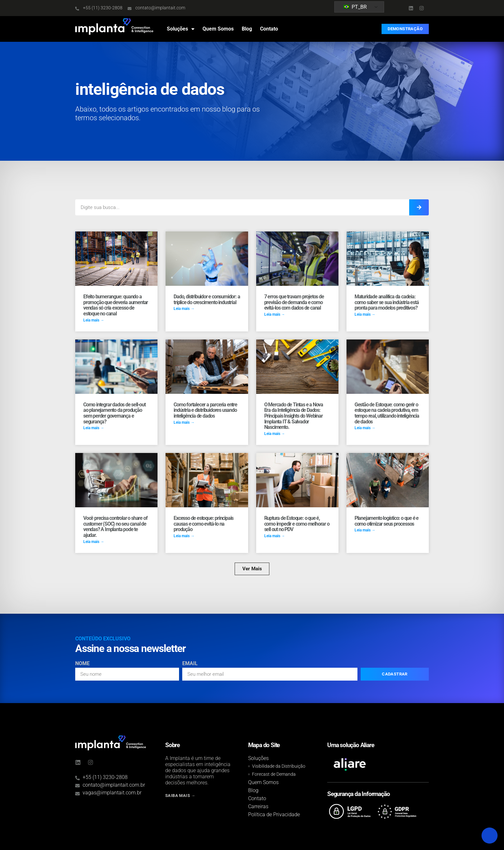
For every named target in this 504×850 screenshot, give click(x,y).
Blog (247, 29)
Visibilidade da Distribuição (279, 766)
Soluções (181, 29)
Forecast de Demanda (274, 774)
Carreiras (258, 806)
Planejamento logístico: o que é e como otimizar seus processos (387, 521)
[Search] (419, 207)
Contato (269, 29)
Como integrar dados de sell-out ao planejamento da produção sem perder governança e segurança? (114, 413)
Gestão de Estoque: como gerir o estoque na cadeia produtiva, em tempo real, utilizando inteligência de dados (387, 413)
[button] (252, 569)
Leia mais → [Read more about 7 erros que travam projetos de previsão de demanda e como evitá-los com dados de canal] (275, 314)
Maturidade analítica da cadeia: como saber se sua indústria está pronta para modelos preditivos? (387, 302)
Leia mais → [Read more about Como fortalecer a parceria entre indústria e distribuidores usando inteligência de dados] (184, 422)
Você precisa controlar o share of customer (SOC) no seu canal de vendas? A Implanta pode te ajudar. (115, 527)
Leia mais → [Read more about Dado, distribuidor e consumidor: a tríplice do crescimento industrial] (184, 309)
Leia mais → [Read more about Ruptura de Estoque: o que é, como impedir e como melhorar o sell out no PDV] (275, 536)
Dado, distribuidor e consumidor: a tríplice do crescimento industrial (207, 299)
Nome (82, 664)
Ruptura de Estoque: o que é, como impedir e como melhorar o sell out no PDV (297, 524)
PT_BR (355, 7)
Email (190, 664)
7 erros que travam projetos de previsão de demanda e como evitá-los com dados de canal (294, 302)
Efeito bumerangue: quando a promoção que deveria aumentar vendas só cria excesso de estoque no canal (116, 305)
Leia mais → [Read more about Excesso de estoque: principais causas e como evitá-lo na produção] (184, 536)
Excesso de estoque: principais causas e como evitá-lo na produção (203, 524)
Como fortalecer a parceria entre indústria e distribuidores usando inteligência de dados (205, 410)
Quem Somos (218, 29)
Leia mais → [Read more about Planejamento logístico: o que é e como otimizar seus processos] (365, 530)
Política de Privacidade (274, 814)
